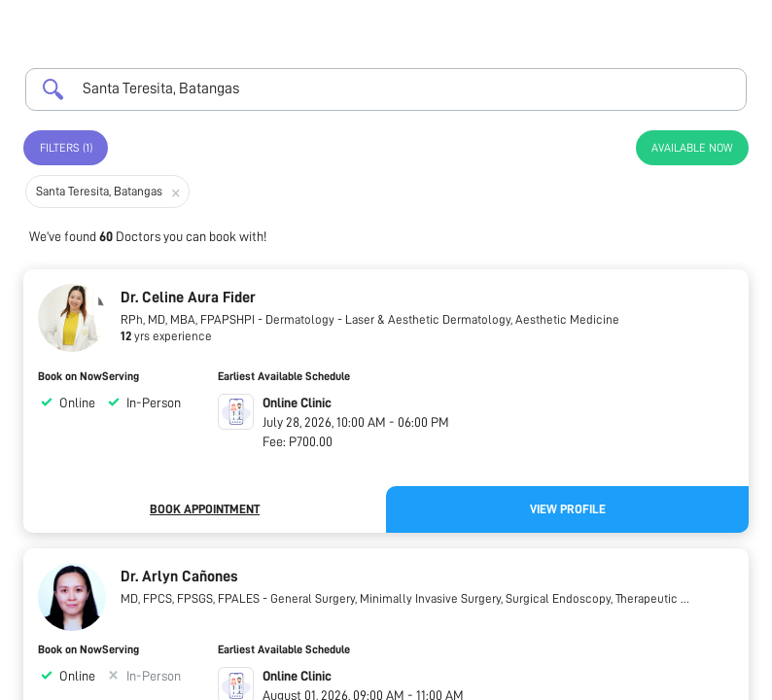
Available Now (692, 148)
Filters (66, 148)
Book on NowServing (88, 376)
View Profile (568, 509)
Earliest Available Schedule (284, 376)
